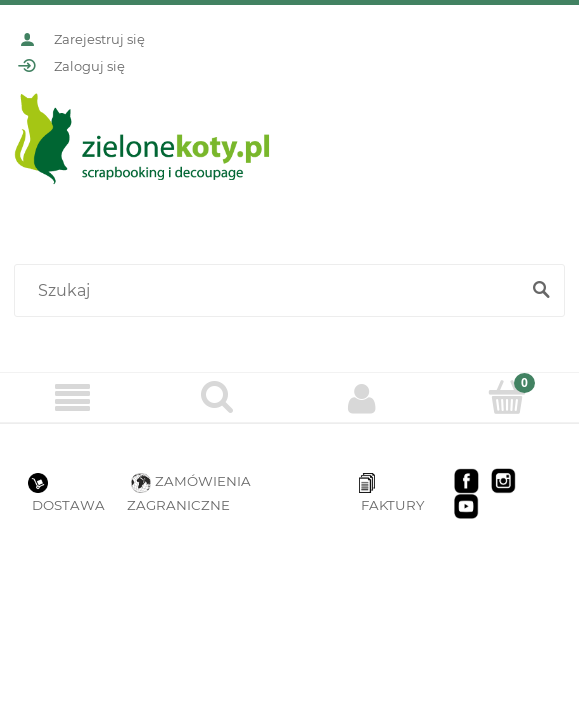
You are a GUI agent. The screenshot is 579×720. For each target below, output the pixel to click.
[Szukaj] (541, 291)
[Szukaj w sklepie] (271, 291)
